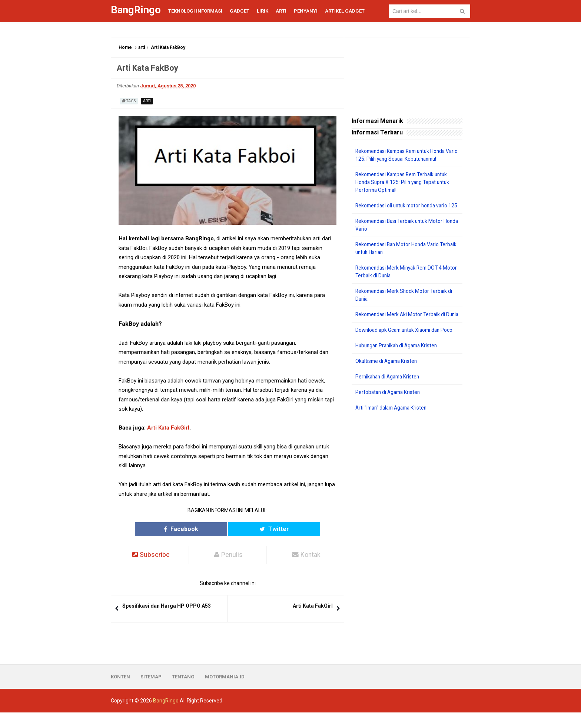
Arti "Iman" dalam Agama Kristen (394, 423)
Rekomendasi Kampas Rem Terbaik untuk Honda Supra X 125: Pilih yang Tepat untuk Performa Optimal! (405, 182)
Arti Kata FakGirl (168, 428)
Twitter (256, 529)
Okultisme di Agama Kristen (388, 377)
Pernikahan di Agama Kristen (389, 392)
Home (125, 47)
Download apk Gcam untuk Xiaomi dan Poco (407, 345)
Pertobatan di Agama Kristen (389, 408)
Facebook (199, 529)
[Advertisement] (407, 546)
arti (142, 47)
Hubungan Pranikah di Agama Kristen (399, 361)
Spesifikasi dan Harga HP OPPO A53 (167, 606)
